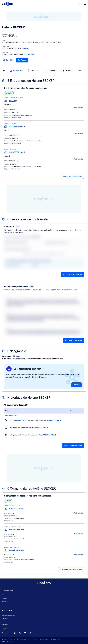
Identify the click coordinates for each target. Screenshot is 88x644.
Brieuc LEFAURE (8, 54)
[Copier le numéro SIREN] (18, 110)
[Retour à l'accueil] (44, 583)
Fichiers (4, 598)
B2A (12, 521)
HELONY (5, 48)
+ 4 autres (30, 54)
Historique (68, 71)
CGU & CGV (13, 639)
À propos (5, 639)
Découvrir (77, 385)
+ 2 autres (25, 48)
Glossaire (5, 618)
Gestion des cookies (25, 639)
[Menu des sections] (4, 71)
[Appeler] (22, 60)
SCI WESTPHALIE (15, 48)
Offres (4, 595)
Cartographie (51, 71)
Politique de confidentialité (40, 639)
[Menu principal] (85, 4)
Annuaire (5, 601)
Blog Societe (6, 629)
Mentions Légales (55, 639)
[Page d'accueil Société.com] (7, 4)
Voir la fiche (79, 108)
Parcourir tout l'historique (73, 445)
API (3, 605)
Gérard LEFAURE (20, 54)
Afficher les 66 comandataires (71, 569)
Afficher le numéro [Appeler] (16, 118)
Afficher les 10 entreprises (72, 176)
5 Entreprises (16, 71)
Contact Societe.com (9, 615)
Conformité (33, 71)
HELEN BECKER (16, 420)
